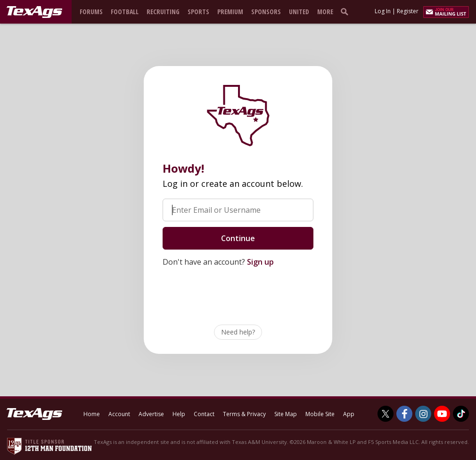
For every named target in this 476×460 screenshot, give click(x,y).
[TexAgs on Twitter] (386, 414)
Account (119, 414)
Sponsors (266, 12)
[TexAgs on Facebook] (404, 414)
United (299, 12)
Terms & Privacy (244, 414)
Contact (204, 414)
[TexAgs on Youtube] (442, 414)
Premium (230, 12)
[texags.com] (34, 12)
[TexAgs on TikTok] (461, 414)
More (325, 12)
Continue (238, 238)
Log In (383, 11)
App (349, 414)
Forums (91, 12)
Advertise (151, 414)
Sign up (260, 262)
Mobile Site (320, 414)
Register (408, 11)
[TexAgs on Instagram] (423, 414)
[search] (346, 11)
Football (125, 12)
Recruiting (163, 12)
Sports (198, 12)
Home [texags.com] (92, 414)
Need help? (238, 332)
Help (179, 414)
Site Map (286, 414)
